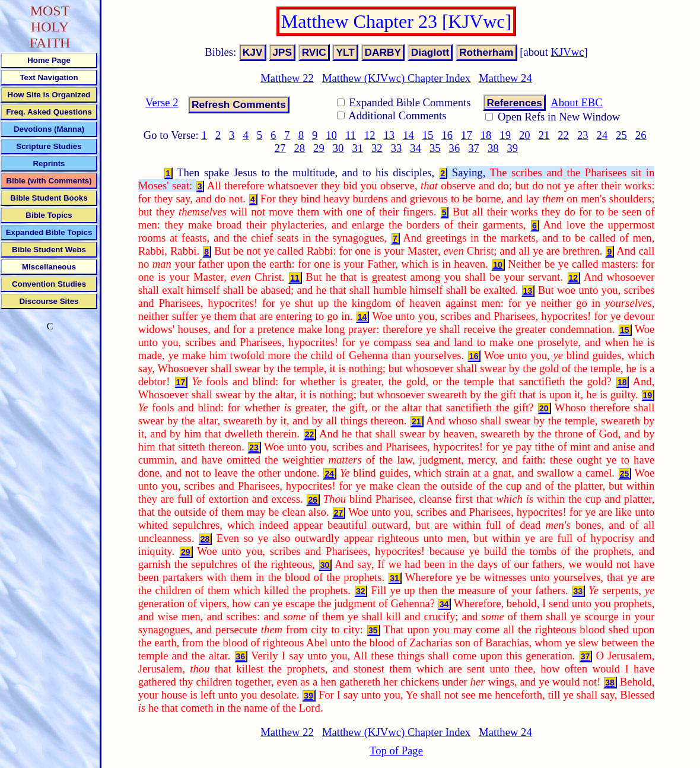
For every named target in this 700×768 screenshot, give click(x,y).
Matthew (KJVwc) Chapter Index (396, 78)
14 (408, 135)
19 (505, 135)
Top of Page (396, 750)
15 (428, 135)
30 (338, 148)
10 (331, 135)
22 (563, 135)
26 (641, 135)
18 (486, 135)
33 (397, 148)
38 (493, 148)
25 (621, 135)
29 (319, 148)
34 (416, 148)
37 (474, 148)
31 (357, 148)
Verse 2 (162, 102)
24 (602, 135)
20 (525, 135)
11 (351, 135)
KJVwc (568, 52)
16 (447, 135)
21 (544, 135)
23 (583, 135)
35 (435, 148)
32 (377, 148)
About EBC (577, 102)
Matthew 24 (505, 78)
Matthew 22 (287, 78)
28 (299, 148)
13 (389, 135)
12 (370, 135)
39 (513, 148)
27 (280, 148)
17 (467, 135)
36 (455, 148)
